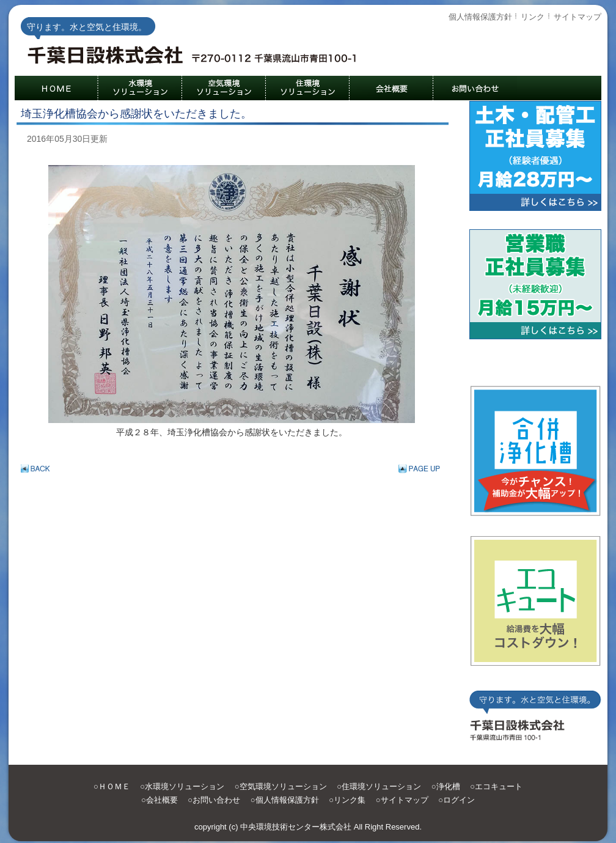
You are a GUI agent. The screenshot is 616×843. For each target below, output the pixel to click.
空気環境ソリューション (283, 786)
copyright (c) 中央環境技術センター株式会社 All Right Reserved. (308, 827)
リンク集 (350, 800)
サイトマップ (577, 17)
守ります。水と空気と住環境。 (198, 57)
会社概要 (162, 800)
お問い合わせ (216, 800)
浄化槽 (448, 786)
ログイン (459, 800)
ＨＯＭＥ (114, 786)
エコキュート (499, 786)
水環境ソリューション (185, 786)
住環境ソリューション (381, 786)
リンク (533, 17)
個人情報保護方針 (480, 17)
